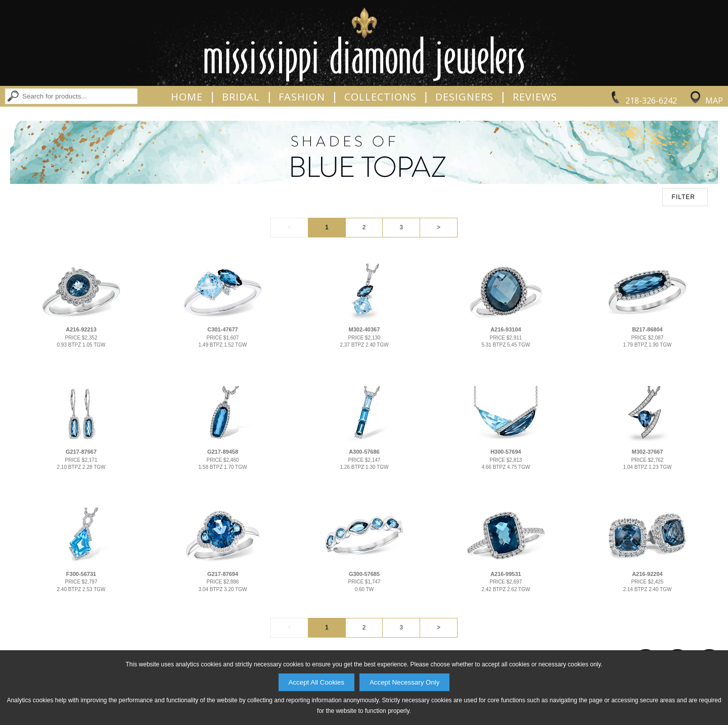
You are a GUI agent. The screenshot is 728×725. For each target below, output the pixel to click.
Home (187, 97)
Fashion (302, 97)
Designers (464, 97)
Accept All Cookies (316, 682)
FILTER (684, 197)
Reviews (535, 97)
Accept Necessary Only (405, 682)
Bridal (241, 97)
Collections (380, 97)
